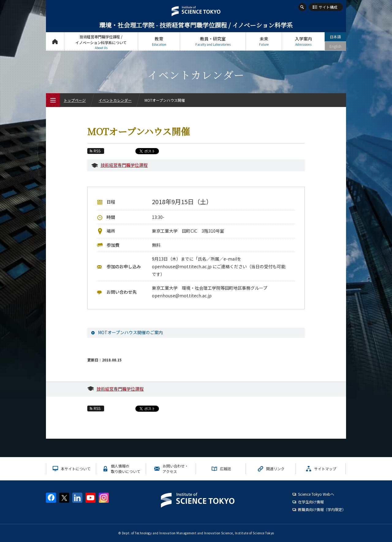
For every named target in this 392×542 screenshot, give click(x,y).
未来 (264, 41)
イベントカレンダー (115, 100)
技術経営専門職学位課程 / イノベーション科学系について (101, 42)
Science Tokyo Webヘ (316, 494)
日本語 (335, 37)
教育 (159, 41)
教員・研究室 (213, 41)
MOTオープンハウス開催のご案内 (130, 332)
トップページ (55, 41)
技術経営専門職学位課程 (124, 165)
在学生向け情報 (311, 502)
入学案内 (303, 41)
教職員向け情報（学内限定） (322, 509)
